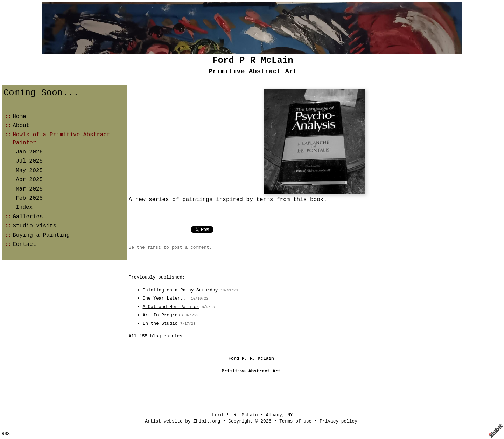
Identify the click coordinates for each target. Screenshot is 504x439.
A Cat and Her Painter (171, 307)
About (21, 126)
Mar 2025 (29, 189)
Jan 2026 (29, 152)
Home (19, 117)
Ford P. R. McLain (235, 415)
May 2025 (29, 171)
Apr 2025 (29, 180)
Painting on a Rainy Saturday (180, 290)
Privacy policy (338, 421)
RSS (6, 434)
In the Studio (160, 324)
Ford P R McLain (253, 60)
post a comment (190, 248)
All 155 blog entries (156, 336)
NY (290, 415)
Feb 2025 (29, 198)
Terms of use (295, 421)
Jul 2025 (29, 161)
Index (24, 207)
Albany (274, 415)
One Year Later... (166, 298)
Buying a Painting (41, 235)
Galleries (28, 217)
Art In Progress (164, 315)
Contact (24, 245)
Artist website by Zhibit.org (183, 421)
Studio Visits (34, 226)
